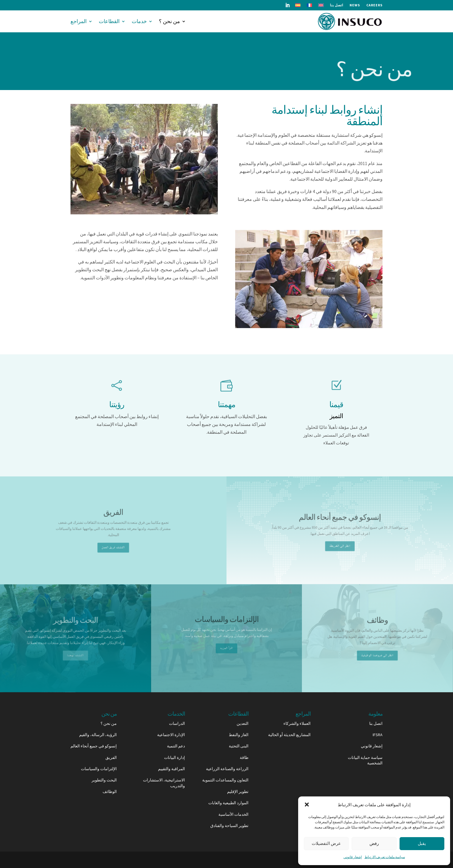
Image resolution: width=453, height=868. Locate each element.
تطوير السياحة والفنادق (229, 826)
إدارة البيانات (174, 757)
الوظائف (110, 792)
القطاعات (109, 21)
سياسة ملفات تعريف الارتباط (385, 857)
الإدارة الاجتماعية (171, 735)
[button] (307, 805)
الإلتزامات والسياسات (99, 769)
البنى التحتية (239, 746)
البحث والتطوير (104, 780)
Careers (374, 5)
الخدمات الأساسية (233, 814)
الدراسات (177, 723)
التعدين (243, 723)
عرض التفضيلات (326, 843)
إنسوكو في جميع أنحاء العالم (94, 746)
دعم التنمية (176, 746)
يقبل (422, 843)
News (355, 5)
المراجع (79, 21)
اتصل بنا (337, 5)
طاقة (244, 757)
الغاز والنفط (239, 735)
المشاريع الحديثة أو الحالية (289, 735)
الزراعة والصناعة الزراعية (227, 769)
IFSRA (378, 735)
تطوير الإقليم (238, 792)
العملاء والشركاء (297, 723)
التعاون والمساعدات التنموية (225, 780)
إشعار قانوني (353, 857)
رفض (374, 843)
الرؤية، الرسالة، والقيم (98, 735)
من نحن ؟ (169, 21)
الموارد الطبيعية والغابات (228, 803)
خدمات (139, 21)
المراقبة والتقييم (171, 769)
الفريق (111, 757)
